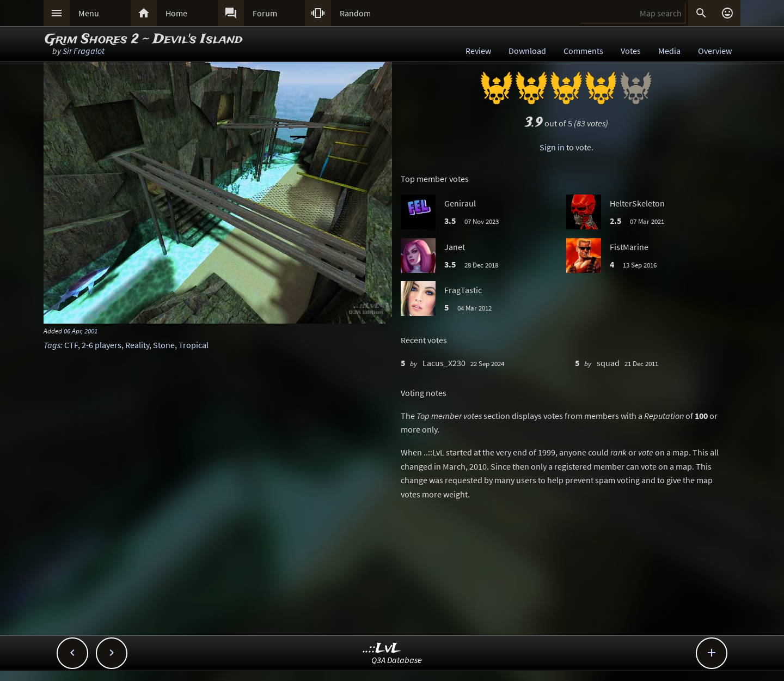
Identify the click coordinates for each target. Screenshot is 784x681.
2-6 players (102, 345)
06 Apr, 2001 (81, 331)
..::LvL (382, 649)
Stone (164, 345)
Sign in (552, 147)
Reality (137, 345)
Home (176, 13)
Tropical (194, 345)
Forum (265, 13)
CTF (71, 345)
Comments (583, 51)
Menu (89, 13)
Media (669, 51)
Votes (631, 51)
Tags (52, 345)
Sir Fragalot (84, 51)
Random (355, 13)
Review (478, 51)
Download (527, 51)
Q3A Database (397, 660)
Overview (715, 51)
